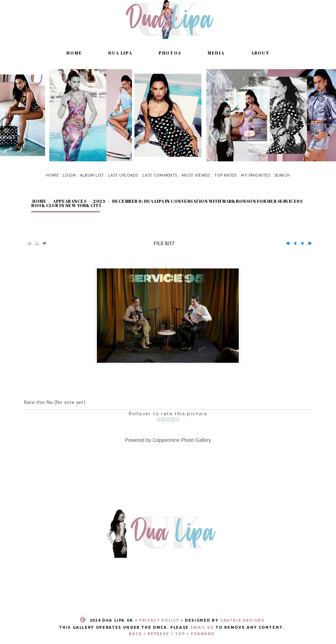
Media (216, 53)
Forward (203, 634)
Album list (92, 175)
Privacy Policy (159, 620)
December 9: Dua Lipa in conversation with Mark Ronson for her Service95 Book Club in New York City (167, 203)
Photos (170, 53)
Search (282, 175)
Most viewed (196, 175)
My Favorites (255, 175)
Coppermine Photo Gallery (182, 440)
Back (136, 634)
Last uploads (123, 175)
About (260, 53)
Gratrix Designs (242, 620)
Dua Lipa (120, 53)
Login (69, 175)
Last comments (160, 175)
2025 (99, 201)
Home (74, 53)
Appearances (70, 201)
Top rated (225, 175)
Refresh (158, 634)
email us (202, 627)
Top (180, 634)
